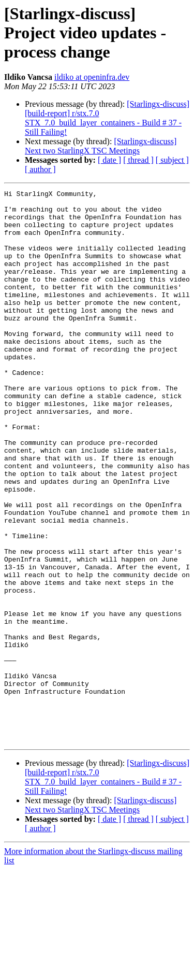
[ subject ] (172, 160)
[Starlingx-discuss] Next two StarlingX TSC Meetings (101, 146)
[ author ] (40, 169)
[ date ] (109, 160)
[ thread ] (138, 160)
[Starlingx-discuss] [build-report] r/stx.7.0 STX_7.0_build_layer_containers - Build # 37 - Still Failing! (107, 118)
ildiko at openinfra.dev (92, 77)
